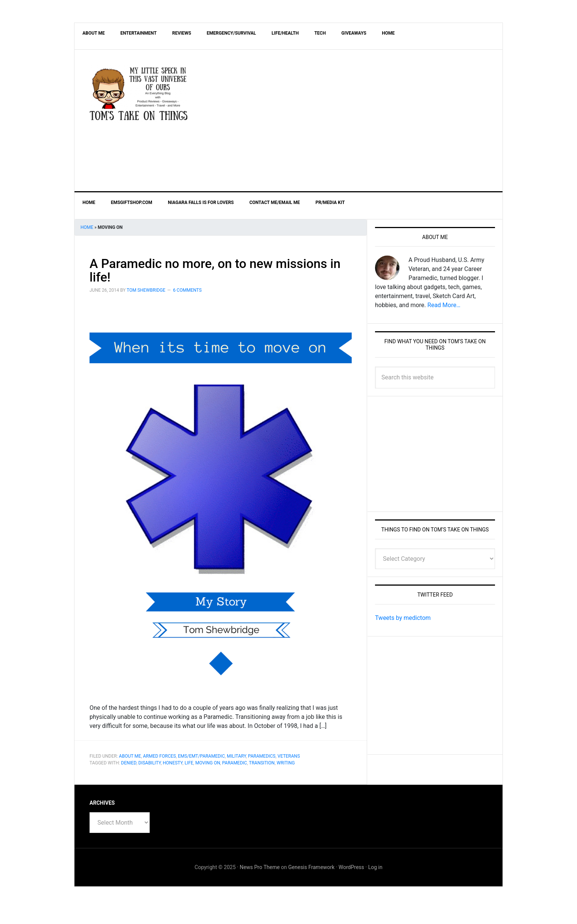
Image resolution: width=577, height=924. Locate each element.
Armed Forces (159, 759)
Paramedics (262, 759)
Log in (375, 870)
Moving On (208, 766)
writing (286, 766)
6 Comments (187, 293)
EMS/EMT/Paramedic (201, 759)
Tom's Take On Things (138, 95)
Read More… (444, 308)
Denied (129, 766)
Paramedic (235, 766)
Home (87, 230)
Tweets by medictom (403, 620)
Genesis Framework (311, 870)
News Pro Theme (260, 870)
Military (236, 759)
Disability (150, 766)
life (189, 766)
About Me (130, 759)
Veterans (289, 759)
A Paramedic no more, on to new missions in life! (216, 273)
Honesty (173, 766)
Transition (262, 766)
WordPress (351, 870)
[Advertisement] (345, 122)
